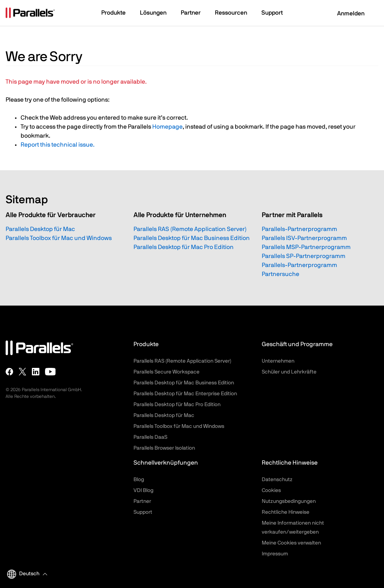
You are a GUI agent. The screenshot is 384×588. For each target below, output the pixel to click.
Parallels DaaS (150, 437)
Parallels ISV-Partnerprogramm (304, 238)
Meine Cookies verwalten (291, 543)
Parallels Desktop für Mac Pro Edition (184, 247)
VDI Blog (143, 490)
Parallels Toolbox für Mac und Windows (59, 238)
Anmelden (346, 13)
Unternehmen (278, 361)
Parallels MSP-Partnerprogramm (306, 247)
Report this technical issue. (58, 145)
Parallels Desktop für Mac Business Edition (192, 238)
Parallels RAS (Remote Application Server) (190, 229)
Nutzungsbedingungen (289, 501)
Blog (139, 480)
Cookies (271, 490)
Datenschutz (277, 480)
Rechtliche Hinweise (286, 512)
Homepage (167, 127)
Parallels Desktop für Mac (40, 229)
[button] (117, 13)
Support (143, 512)
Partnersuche (280, 274)
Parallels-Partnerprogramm (299, 229)
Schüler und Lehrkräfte (289, 372)
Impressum (275, 554)
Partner (142, 501)
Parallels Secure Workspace (166, 372)
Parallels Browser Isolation (164, 448)
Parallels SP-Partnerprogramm (304, 256)
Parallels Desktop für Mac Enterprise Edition (185, 394)
